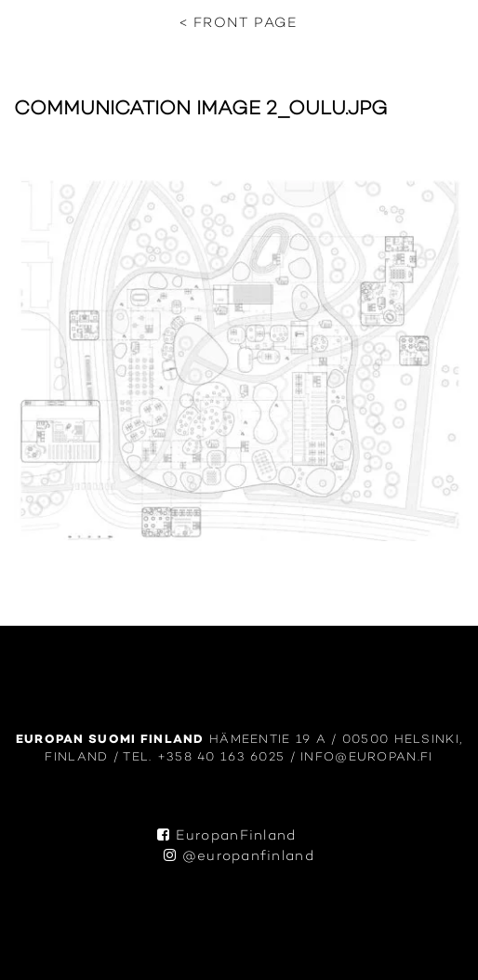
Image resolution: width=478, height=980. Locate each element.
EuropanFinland (227, 836)
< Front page (239, 24)
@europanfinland (239, 857)
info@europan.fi (366, 757)
